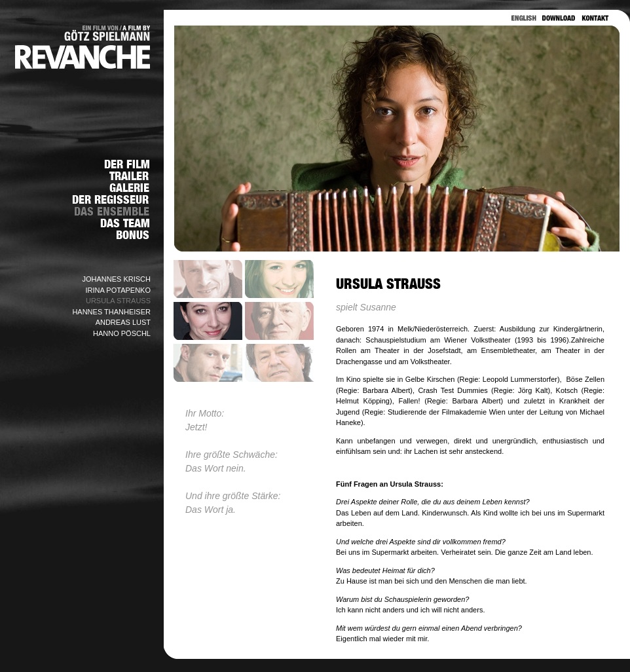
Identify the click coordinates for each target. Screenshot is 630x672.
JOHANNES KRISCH (116, 279)
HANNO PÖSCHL (122, 333)
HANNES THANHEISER (111, 312)
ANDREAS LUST (123, 322)
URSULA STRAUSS (118, 301)
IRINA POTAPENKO (118, 290)
